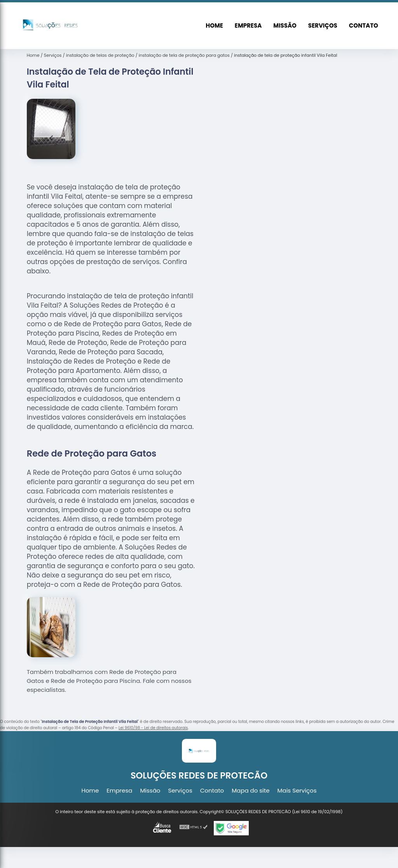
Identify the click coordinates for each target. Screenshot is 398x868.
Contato (364, 25)
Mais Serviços (297, 790)
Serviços (323, 25)
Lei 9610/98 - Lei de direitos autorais (153, 728)
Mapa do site (250, 790)
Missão (285, 25)
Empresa (248, 25)
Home (214, 25)
